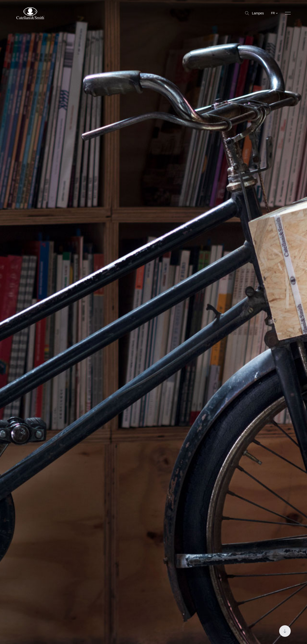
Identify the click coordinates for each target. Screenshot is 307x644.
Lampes (254, 13)
